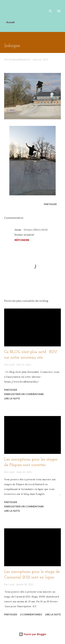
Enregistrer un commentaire (24, 394)
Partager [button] (50, 204)
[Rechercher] (50, 6)
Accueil (10, 22)
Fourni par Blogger (33, 634)
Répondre (22, 240)
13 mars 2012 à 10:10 (35, 230)
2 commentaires (31, 614)
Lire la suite (12, 398)
